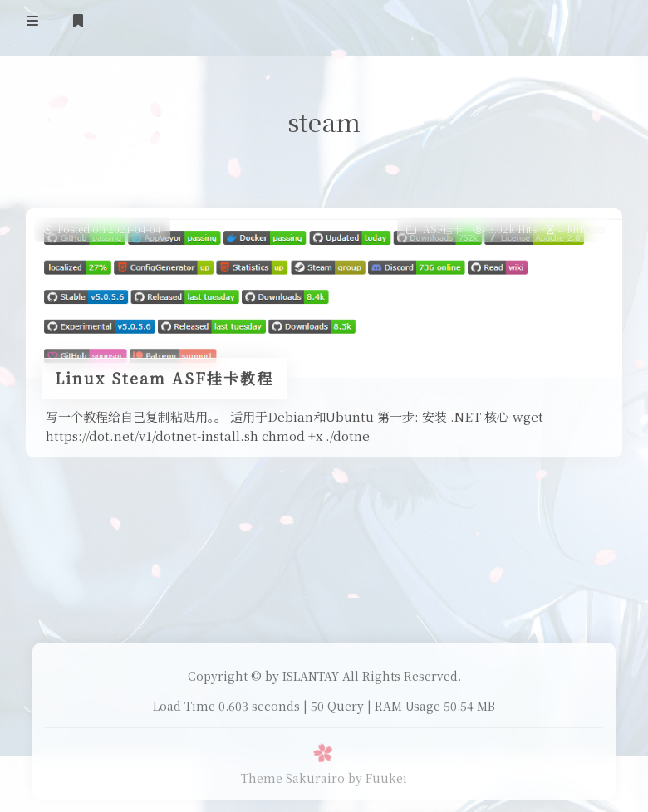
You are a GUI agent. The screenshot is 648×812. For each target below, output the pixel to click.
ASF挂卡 (443, 229)
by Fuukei (378, 778)
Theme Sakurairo (293, 778)
